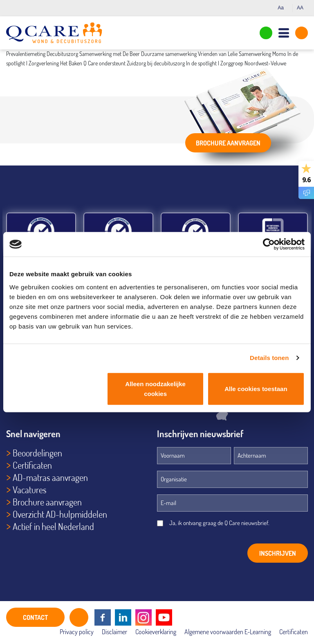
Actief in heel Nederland (53, 526)
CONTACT (35, 617)
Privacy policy (77, 632)
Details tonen (269, 358)
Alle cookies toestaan (256, 388)
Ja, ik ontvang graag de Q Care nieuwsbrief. (219, 523)
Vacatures (30, 490)
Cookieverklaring (156, 632)
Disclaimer (114, 632)
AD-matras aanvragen (50, 477)
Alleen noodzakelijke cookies (155, 388)
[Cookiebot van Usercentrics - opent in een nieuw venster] (269, 244)
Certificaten (32, 465)
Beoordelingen (37, 453)
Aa (283, 8)
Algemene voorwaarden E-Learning (228, 632)
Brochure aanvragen (228, 143)
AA (302, 8)
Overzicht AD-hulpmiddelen (60, 514)
